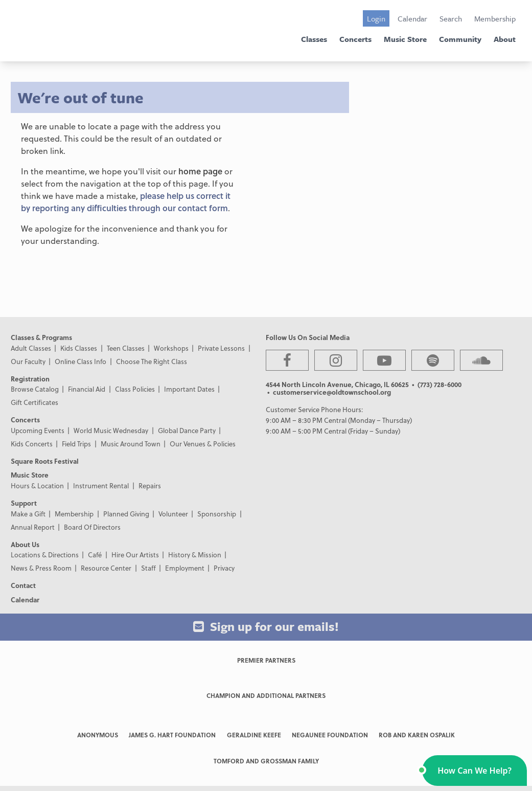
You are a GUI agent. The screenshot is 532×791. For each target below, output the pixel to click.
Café (95, 555)
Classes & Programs (41, 337)
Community (460, 39)
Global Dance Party (187, 430)
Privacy (224, 568)
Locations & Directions (45, 555)
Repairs (150, 485)
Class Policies (135, 389)
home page (200, 171)
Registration (30, 379)
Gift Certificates (34, 402)
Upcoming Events (38, 430)
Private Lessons (221, 348)
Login (376, 18)
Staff (148, 568)
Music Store (405, 39)
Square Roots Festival (45, 461)
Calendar (412, 18)
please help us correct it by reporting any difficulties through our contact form (126, 202)
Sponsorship (217, 514)
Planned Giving (126, 514)
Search (451, 18)
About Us (25, 544)
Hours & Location (37, 485)
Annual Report (33, 527)
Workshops (171, 348)
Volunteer (173, 514)
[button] (475, 771)
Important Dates (189, 389)
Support (24, 503)
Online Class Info (80, 361)
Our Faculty (28, 361)
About (505, 39)
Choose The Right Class (152, 361)
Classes (314, 39)
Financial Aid (87, 389)
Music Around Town (131, 444)
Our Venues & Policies (203, 444)
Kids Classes (79, 348)
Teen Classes (126, 348)
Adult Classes (31, 348)
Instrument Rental (101, 485)
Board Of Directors (92, 527)
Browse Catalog (35, 389)
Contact (23, 585)
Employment (185, 568)
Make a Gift (28, 514)
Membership (495, 18)
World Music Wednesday (111, 430)
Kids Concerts (32, 444)
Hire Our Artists (135, 555)
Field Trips (76, 444)
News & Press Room (41, 568)
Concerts (355, 39)
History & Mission (195, 555)
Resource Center (106, 568)
